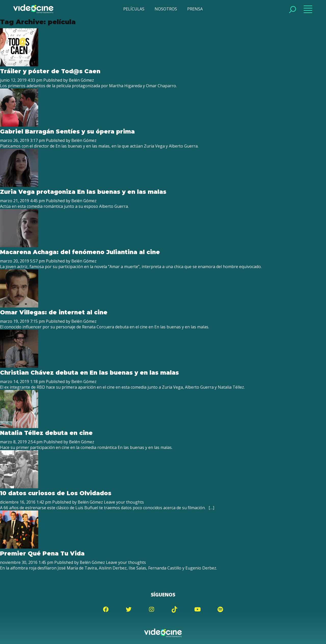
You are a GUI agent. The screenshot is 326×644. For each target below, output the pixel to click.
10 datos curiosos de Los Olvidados (56, 493)
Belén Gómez (81, 80)
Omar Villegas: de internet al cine (54, 312)
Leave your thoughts (124, 502)
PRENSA (195, 9)
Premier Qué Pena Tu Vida (42, 553)
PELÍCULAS (134, 9)
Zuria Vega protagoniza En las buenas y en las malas (83, 192)
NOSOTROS (166, 9)
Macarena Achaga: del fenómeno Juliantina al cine (80, 252)
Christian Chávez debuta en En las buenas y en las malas (89, 373)
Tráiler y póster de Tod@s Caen (50, 71)
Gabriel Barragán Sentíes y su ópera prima (67, 131)
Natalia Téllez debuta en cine (46, 433)
